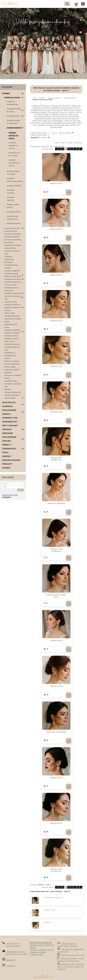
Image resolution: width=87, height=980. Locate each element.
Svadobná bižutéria (70, 98)
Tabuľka (44, 138)
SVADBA (42, 98)
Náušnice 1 (48, 911)
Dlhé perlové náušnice (53, 886)
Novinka (78, 143)
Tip (57, 143)
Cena (53, 133)
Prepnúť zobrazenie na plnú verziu (44, 971)
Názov (44, 133)
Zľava (70, 143)
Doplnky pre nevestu (54, 98)
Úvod (34, 98)
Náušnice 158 (49, 899)
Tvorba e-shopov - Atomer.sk (44, 976)
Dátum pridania (65, 133)
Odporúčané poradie (39, 135)
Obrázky (34, 138)
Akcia (63, 143)
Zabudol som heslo (10, 495)
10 (78, 149)
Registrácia (7, 497)
